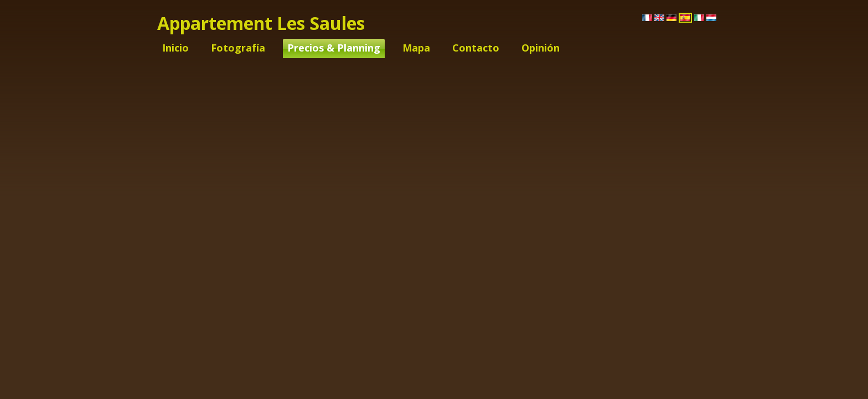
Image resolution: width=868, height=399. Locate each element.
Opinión (541, 48)
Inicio (175, 48)
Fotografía (238, 48)
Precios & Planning (334, 48)
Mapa (416, 48)
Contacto (476, 48)
